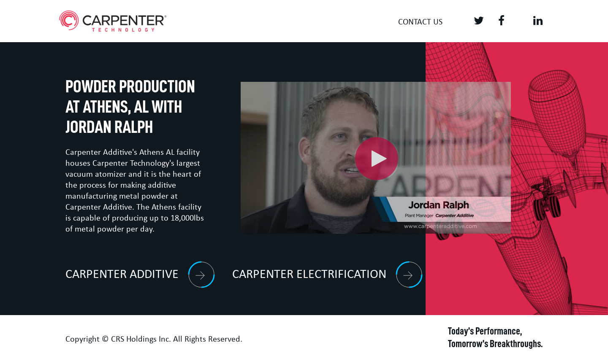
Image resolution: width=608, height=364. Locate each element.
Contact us (420, 22)
